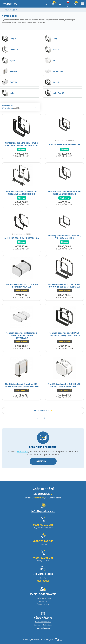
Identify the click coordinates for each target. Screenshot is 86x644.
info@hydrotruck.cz (43, 511)
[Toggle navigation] (82, 4)
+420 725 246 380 (43, 541)
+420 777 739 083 (43, 525)
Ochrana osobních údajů (43, 625)
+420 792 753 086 (43, 558)
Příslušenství (11, 10)
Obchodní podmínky (43, 622)
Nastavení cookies (43, 628)
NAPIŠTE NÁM (43, 462)
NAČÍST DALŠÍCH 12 (43, 411)
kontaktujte (23, 452)
